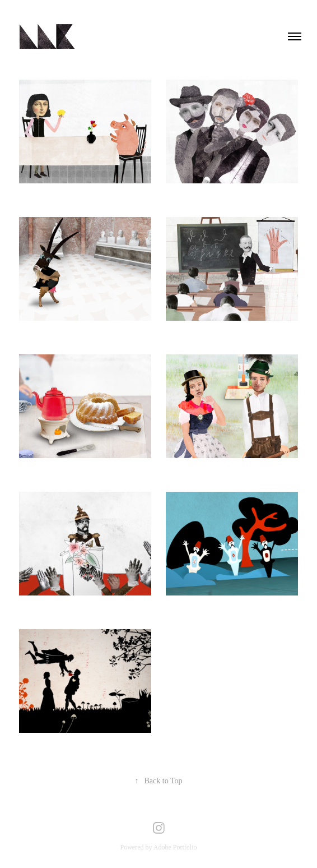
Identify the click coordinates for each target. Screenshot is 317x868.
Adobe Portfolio (175, 847)
